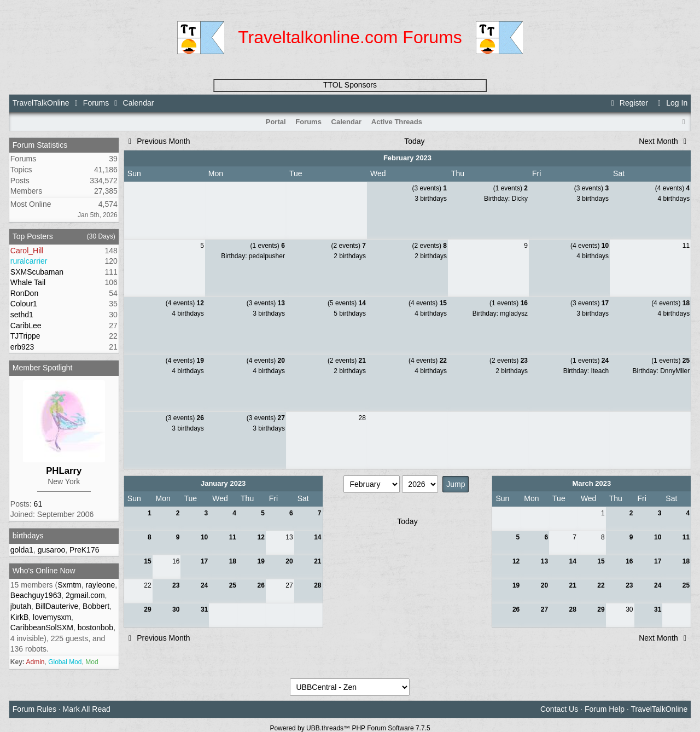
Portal (276, 122)
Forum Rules (34, 709)
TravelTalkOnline (41, 103)
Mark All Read (87, 709)
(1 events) (511, 188)
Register (628, 103)
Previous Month (158, 141)
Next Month (664, 141)
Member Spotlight (43, 368)
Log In (671, 103)
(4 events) (672, 188)
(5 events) (347, 303)
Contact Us (559, 709)
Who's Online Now (44, 571)
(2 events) (349, 246)
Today (414, 141)
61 (38, 504)
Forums (96, 103)
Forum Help (605, 709)
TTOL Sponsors (350, 85)
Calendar (347, 122)
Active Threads (397, 122)
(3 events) (430, 188)
